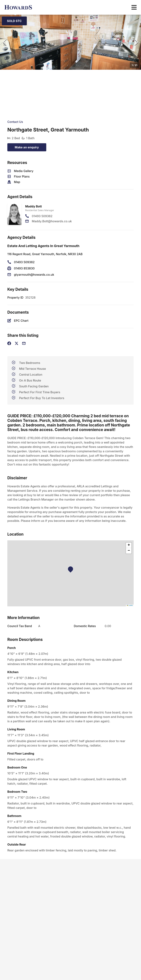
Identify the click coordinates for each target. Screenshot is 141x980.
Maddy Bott (33, 206)
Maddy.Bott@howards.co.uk (52, 221)
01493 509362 (42, 216)
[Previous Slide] (5, 42)
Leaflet (130, 605)
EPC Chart (21, 321)
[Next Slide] (136, 42)
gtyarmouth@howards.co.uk (34, 275)
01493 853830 (24, 268)
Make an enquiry (27, 147)
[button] (70, 42)
